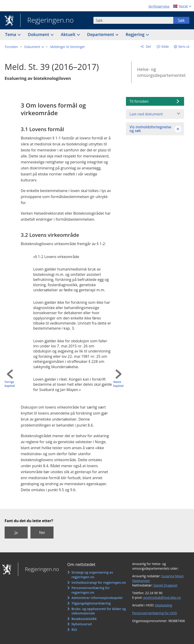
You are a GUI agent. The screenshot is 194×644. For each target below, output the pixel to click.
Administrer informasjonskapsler (97, 598)
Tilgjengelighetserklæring (91, 603)
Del (148, 47)
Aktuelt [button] (69, 34)
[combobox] (133, 20)
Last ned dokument (146, 114)
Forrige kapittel (10, 384)
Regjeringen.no (47, 21)
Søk (181, 20)
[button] (34, 47)
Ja (16, 533)
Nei (42, 533)
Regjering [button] (136, 34)
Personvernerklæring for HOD (155, 613)
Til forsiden (139, 101)
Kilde (165, 47)
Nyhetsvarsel (82, 624)
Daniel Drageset (165, 585)
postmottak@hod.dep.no (162, 597)
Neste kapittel (118, 384)
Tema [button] (11, 34)
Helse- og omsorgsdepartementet (161, 72)
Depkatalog (164, 605)
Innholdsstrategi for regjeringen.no (99, 582)
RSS (74, 630)
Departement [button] (101, 34)
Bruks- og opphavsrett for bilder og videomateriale (99, 611)
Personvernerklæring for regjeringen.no (91, 590)
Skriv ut (184, 47)
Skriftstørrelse (159, 6)
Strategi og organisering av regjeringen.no (92, 575)
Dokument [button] (39, 34)
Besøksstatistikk (84, 619)
